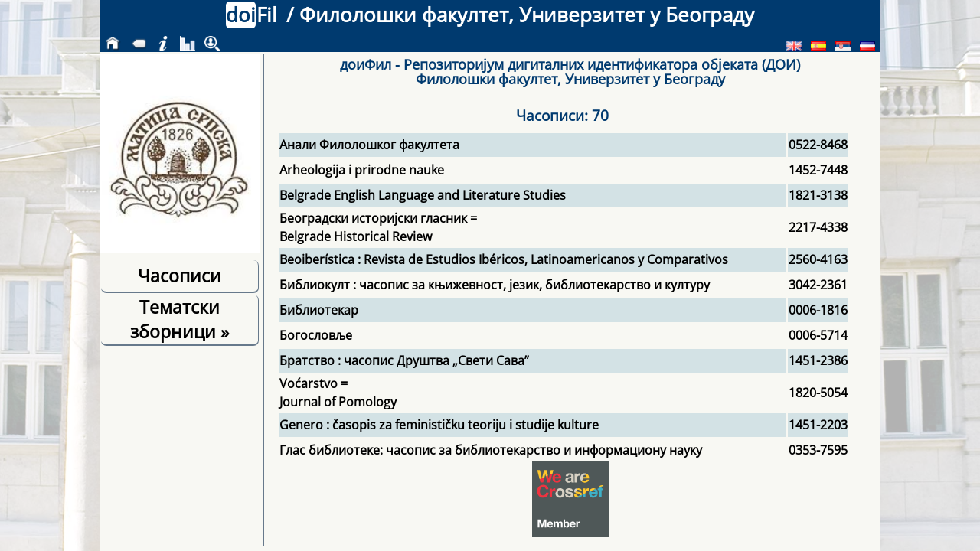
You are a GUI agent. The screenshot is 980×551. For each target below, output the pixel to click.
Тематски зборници (180, 319)
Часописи (180, 275)
